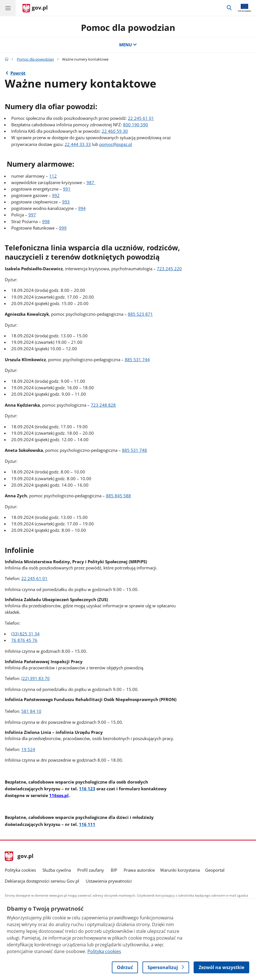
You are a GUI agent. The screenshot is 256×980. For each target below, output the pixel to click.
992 (56, 195)
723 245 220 (169, 269)
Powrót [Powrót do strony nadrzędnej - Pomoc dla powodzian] (18, 73)
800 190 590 (136, 125)
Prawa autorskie (139, 870)
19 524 (28, 749)
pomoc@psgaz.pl (116, 144)
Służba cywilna (57, 870)
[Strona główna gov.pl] (35, 8)
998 (46, 222)
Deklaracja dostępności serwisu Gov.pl (42, 881)
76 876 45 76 (24, 640)
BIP (114, 870)
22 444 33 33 (78, 144)
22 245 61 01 (141, 118)
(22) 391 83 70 (36, 678)
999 (63, 228)
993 (66, 202)
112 (53, 176)
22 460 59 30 (115, 131)
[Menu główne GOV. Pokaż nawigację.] (8, 8)
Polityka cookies (20, 870)
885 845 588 (118, 496)
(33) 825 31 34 (25, 634)
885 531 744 (137, 360)
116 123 (87, 789)
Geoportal (215, 870)
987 (91, 183)
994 (82, 208)
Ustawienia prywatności (109, 881)
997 (32, 215)
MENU (128, 45)
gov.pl (19, 857)
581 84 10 (31, 711)
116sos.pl (59, 795)
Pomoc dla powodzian (128, 28)
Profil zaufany (91, 870)
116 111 (87, 824)
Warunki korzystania (180, 870)
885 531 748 (134, 450)
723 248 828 (103, 405)
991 (67, 189)
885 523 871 (140, 314)
